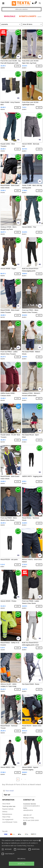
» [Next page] (25, 779)
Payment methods (8, 809)
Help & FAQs (6, 817)
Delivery (5, 812)
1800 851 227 (27, 815)
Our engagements (8, 819)
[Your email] (19, 791)
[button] (33, 3)
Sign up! (7, 795)
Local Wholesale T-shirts (10, 822)
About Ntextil (6, 804)
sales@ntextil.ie (28, 810)
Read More (31, 846)
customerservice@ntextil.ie (32, 806)
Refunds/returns (7, 814)
